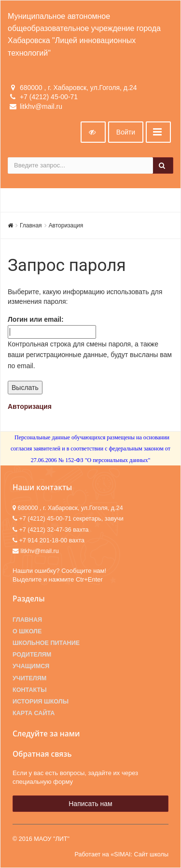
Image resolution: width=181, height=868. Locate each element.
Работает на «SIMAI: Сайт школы (121, 854)
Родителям (32, 655)
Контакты (30, 690)
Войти (126, 132)
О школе (27, 631)
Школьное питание (46, 643)
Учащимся (31, 666)
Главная (31, 225)
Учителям (29, 678)
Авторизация (66, 225)
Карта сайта (34, 713)
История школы (41, 702)
